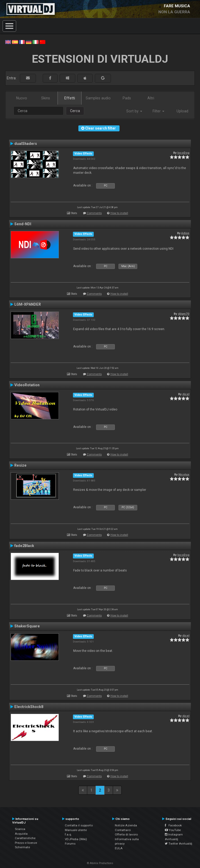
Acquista (21, 834)
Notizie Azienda (126, 825)
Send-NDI (23, 224)
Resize (20, 465)
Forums (70, 844)
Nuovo (22, 98)
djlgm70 (184, 314)
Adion (185, 233)
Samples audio (98, 98)
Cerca (75, 111)
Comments (94, 213)
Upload (182, 111)
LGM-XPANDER (28, 304)
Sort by (134, 111)
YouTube (173, 830)
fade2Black (24, 546)
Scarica (20, 829)
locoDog (183, 153)
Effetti (70, 98)
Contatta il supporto (79, 825)
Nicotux (184, 474)
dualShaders (26, 144)
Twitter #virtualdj (179, 844)
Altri (151, 98)
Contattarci (123, 830)
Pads (127, 98)
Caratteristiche (25, 838)
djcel (186, 394)
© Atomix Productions (100, 863)
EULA (119, 848)
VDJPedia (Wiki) (76, 839)
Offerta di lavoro (126, 834)
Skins (46, 98)
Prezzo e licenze (26, 843)
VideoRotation (27, 385)
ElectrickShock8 (29, 707)
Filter (158, 111)
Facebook (173, 825)
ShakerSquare (27, 626)
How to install (119, 213)
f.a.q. (68, 834)
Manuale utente (76, 830)
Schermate (22, 847)
